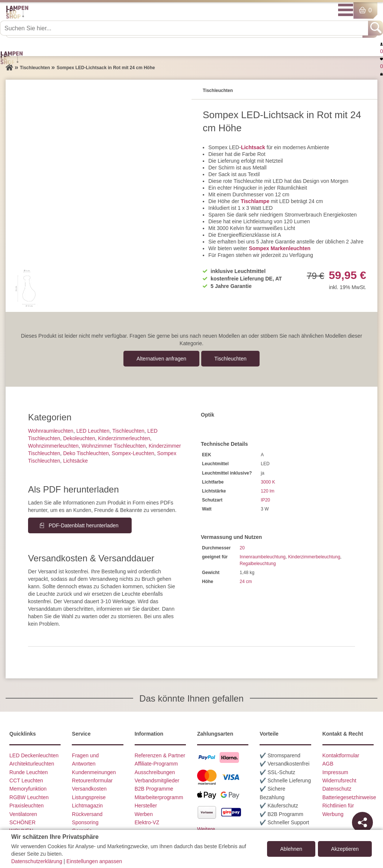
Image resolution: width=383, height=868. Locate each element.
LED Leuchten (93, 431)
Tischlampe (255, 201)
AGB (328, 764)
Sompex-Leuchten (133, 453)
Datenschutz (337, 789)
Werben (144, 814)
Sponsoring (85, 822)
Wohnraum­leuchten (51, 431)
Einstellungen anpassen (94, 861)
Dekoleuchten (79, 438)
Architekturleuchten (32, 764)
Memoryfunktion (28, 789)
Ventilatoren (23, 814)
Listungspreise (89, 797)
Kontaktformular (341, 755)
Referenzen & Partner (160, 755)
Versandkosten (89, 789)
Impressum (335, 772)
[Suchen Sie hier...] (185, 28)
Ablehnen (291, 849)
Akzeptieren (345, 849)
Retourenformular (92, 780)
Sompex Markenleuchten (280, 248)
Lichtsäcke (76, 461)
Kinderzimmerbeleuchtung (314, 557)
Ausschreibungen (155, 772)
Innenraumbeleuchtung (263, 557)
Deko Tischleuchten (86, 453)
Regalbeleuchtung (258, 564)
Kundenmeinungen (94, 772)
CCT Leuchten (26, 780)
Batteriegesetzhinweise (349, 797)
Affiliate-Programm (156, 764)
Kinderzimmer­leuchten (124, 438)
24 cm (246, 582)
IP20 (265, 500)
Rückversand (87, 814)
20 (242, 548)
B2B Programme (154, 789)
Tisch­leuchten (230, 359)
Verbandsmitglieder (157, 780)
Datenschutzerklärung (37, 861)
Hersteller (146, 806)
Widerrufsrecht (339, 780)
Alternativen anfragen (161, 359)
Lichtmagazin (87, 806)
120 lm (267, 491)
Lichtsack (253, 147)
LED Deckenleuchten (34, 755)
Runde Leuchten (29, 772)
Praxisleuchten (27, 806)
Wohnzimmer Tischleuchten (114, 446)
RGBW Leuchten (29, 797)
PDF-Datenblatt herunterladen (84, 525)
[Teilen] (362, 822)
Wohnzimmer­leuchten (53, 446)
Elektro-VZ (147, 822)
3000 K (268, 482)
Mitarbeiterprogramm (159, 797)
